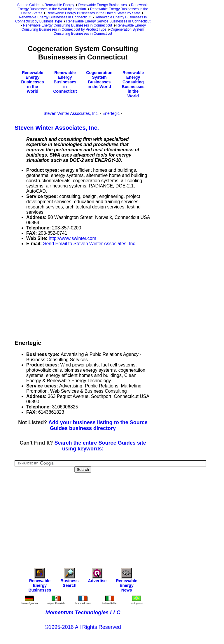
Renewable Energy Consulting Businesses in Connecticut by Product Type (84, 27)
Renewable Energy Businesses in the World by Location (83, 7)
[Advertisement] (119, 292)
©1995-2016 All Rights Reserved (83, 627)
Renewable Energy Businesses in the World (33, 82)
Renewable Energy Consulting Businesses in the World (133, 84)
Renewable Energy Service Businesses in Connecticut (108, 21)
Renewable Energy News (126, 581)
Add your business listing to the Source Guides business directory (98, 425)
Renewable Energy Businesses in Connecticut (55, 17)
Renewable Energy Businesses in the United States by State (93, 13)
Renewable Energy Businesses (102, 5)
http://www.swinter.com (72, 238)
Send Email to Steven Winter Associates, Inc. (90, 244)
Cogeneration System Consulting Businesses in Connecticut (99, 31)
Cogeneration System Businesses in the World (99, 80)
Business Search (69, 579)
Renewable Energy (59, 5)
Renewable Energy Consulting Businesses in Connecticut (68, 25)
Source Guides (29, 5)
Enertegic (111, 113)
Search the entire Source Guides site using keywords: (100, 446)
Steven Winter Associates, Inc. (71, 113)
